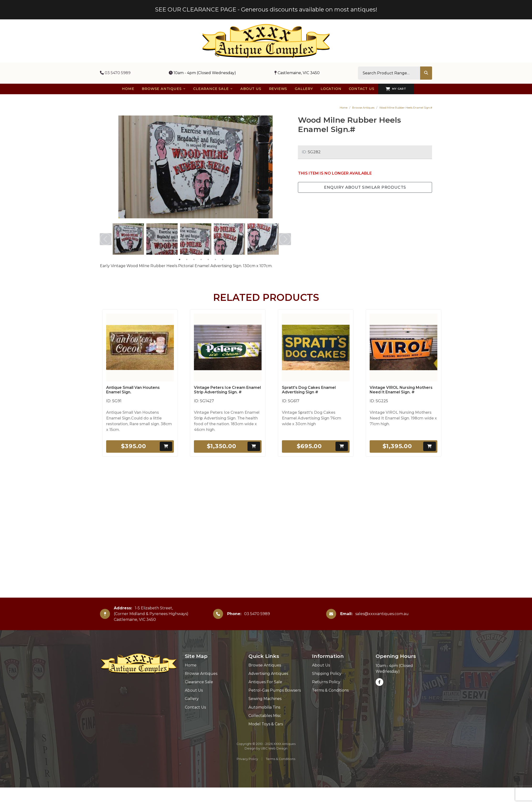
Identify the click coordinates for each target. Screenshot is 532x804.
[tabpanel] (128, 239)
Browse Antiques (363, 108)
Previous (106, 239)
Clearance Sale (199, 682)
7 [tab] (223, 259)
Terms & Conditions (330, 690)
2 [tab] (187, 259)
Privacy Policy (247, 759)
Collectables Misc (265, 716)
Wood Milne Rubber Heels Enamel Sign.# (406, 108)
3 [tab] (194, 259)
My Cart (396, 89)
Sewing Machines (265, 699)
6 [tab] (215, 259)
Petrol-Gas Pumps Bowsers (275, 690)
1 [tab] (180, 259)
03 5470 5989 (115, 73)
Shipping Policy (327, 674)
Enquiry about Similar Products (365, 187)
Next (285, 239)
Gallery (192, 699)
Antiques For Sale (265, 682)
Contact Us (195, 707)
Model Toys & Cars (266, 724)
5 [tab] (208, 259)
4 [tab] (201, 259)
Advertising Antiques (268, 674)
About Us (194, 690)
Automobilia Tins (264, 707)
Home (344, 108)
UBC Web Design (274, 748)
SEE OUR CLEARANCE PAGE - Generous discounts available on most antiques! (266, 9)
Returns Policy (326, 682)
